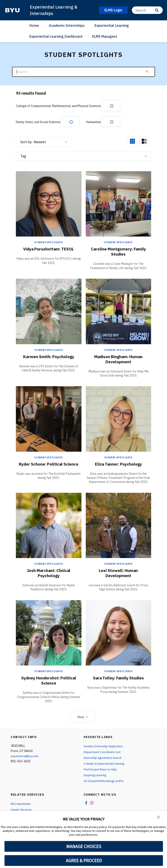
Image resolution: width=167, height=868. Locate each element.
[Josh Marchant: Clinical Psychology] (49, 526)
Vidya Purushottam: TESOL (49, 249)
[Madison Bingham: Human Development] (119, 312)
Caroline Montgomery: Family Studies (118, 252)
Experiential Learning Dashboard (56, 36)
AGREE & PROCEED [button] (84, 861)
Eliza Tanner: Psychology (118, 464)
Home (34, 25)
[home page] (12, 10)
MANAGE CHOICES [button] (84, 846)
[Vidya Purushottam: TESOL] (49, 204)
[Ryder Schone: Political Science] (49, 419)
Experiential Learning (112, 25)
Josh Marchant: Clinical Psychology (49, 574)
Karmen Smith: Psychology (49, 357)
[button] (158, 817)
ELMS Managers (105, 36)
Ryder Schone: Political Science (49, 464)
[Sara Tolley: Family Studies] (119, 633)
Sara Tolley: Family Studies (118, 678)
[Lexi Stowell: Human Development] (119, 526)
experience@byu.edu (25, 757)
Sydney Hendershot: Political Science (49, 681)
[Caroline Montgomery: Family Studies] (119, 204)
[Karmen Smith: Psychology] (49, 312)
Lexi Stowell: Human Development (118, 574)
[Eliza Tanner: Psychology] (119, 419)
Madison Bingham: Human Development (118, 360)
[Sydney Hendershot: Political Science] (49, 633)
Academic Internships (67, 25)
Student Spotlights (49, 243)
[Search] (147, 10)
